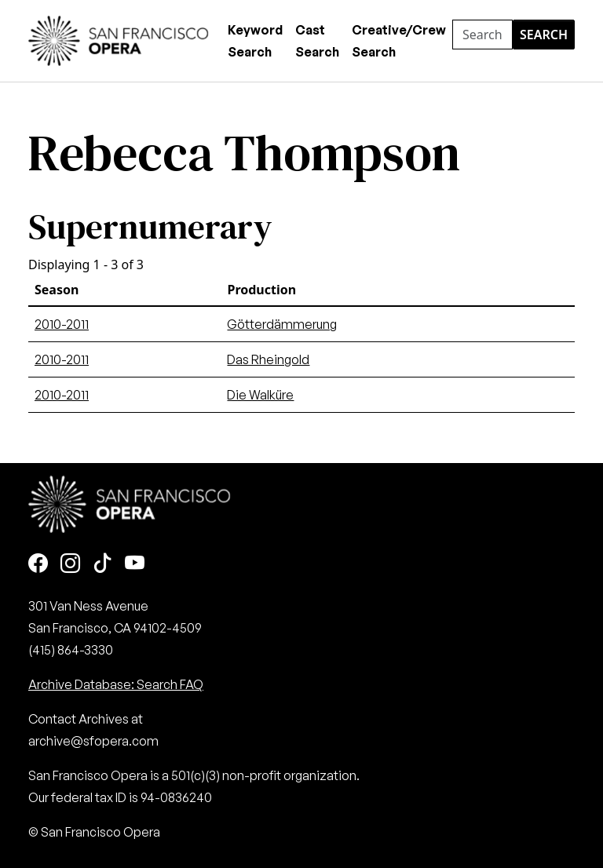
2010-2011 (62, 324)
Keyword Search (255, 41)
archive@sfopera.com (93, 741)
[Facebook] (38, 564)
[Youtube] (135, 564)
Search (544, 35)
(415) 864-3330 (71, 650)
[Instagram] (70, 564)
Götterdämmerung (282, 324)
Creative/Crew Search (399, 41)
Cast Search (317, 41)
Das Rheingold (268, 359)
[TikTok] (102, 564)
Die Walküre (260, 395)
